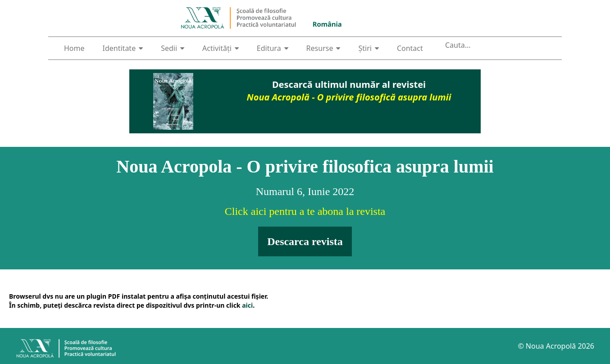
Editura (273, 48)
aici (247, 305)
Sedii (173, 48)
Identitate (123, 48)
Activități (221, 48)
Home (74, 48)
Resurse (323, 48)
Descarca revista (305, 241)
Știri (368, 48)
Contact (410, 48)
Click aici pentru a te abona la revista (305, 211)
